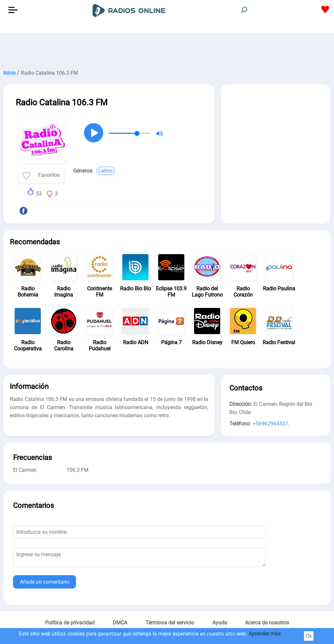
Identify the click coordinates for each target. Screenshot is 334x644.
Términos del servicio (170, 623)
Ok (309, 636)
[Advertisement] (167, 49)
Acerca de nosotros (267, 623)
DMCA (120, 623)
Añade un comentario (45, 582)
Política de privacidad (70, 623)
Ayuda (220, 623)
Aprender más (265, 634)
